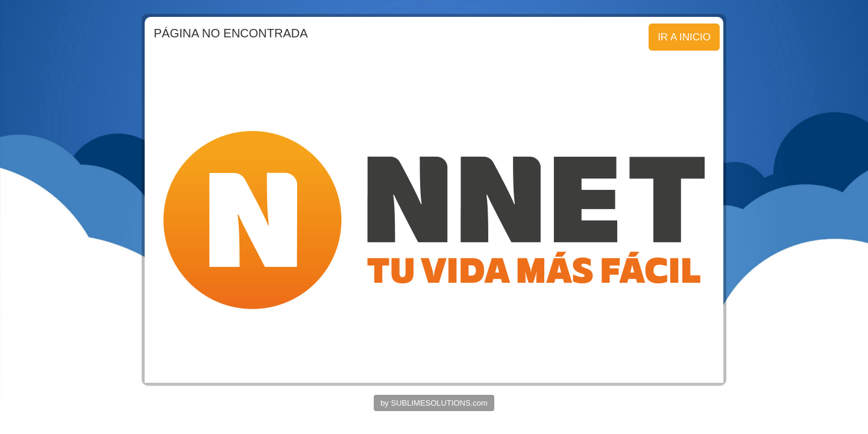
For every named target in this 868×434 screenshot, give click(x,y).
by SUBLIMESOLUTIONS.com (434, 403)
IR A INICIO (684, 37)
